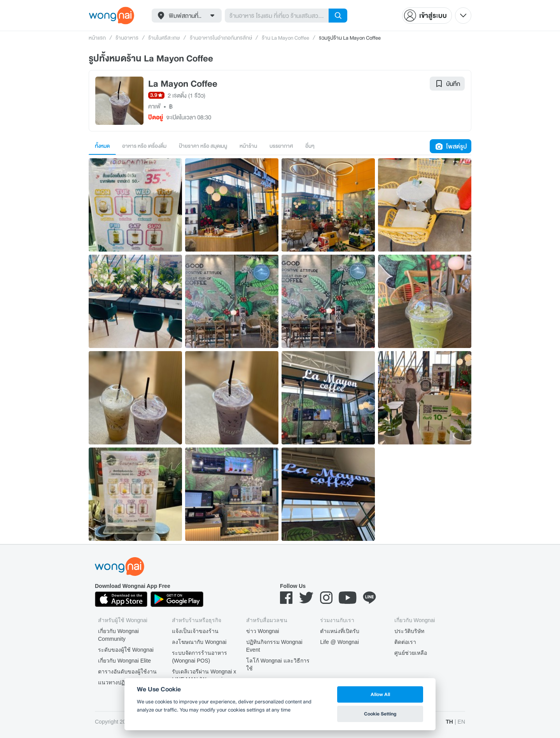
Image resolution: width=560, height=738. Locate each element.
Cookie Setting (380, 714)
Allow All (380, 694)
